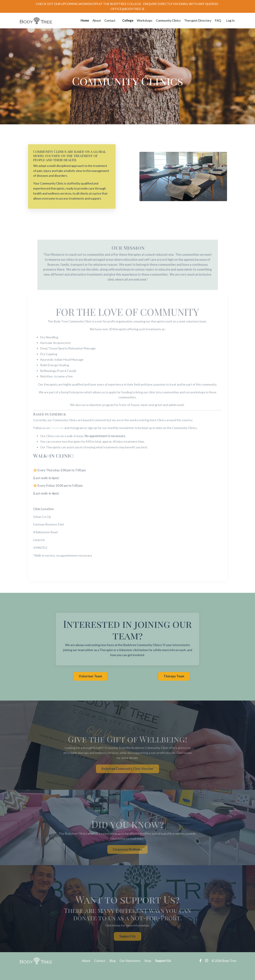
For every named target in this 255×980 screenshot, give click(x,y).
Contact (110, 20)
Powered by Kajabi (226, 971)
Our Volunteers (130, 961)
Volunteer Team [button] (90, 676)
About (97, 20)
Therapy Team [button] (174, 676)
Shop (148, 961)
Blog (112, 961)
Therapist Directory (198, 20)
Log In (230, 20)
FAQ (218, 20)
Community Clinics (168, 20)
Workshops (145, 20)
